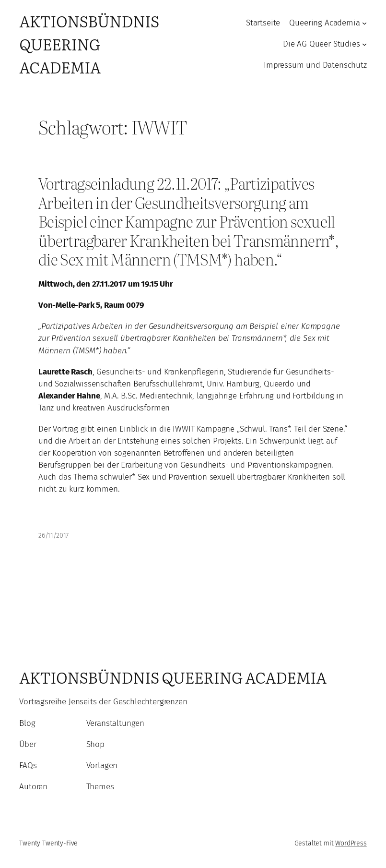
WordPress (351, 843)
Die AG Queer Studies (322, 44)
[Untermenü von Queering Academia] (364, 23)
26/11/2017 (53, 536)
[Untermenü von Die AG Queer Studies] (364, 44)
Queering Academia (324, 23)
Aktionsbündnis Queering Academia (89, 44)
